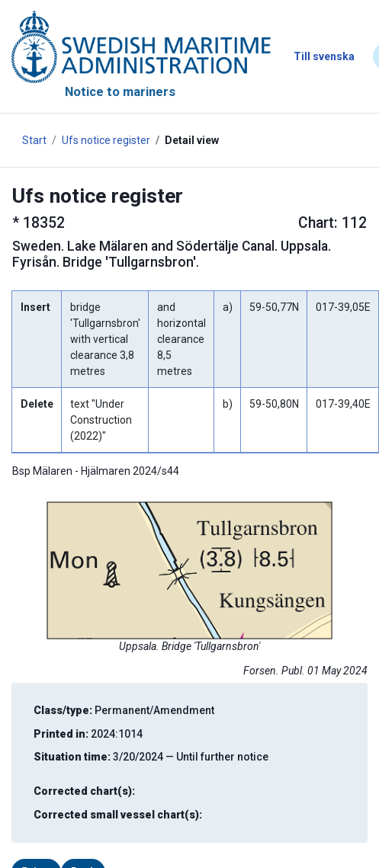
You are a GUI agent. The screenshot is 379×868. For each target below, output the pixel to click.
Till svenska (324, 56)
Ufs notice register (106, 140)
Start (34, 140)
